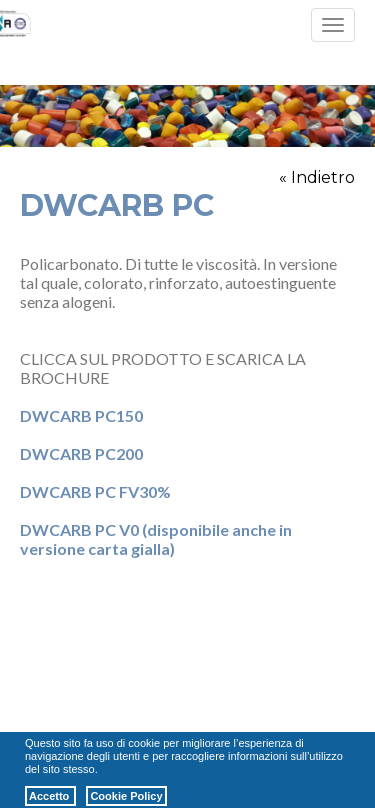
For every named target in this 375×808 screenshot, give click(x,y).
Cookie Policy (126, 796)
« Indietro (317, 177)
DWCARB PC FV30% (95, 491)
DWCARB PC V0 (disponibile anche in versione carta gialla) (156, 539)
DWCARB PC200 (81, 453)
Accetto (50, 796)
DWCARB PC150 (81, 415)
